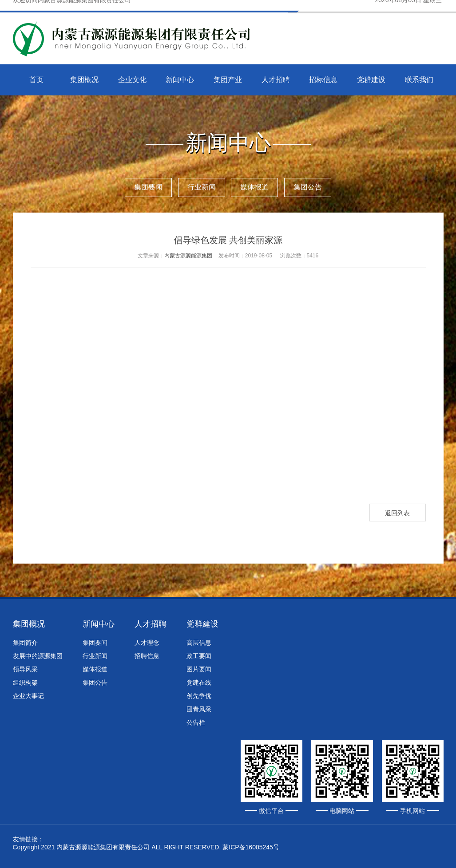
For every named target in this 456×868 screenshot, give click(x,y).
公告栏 (196, 722)
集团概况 (84, 80)
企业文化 (132, 80)
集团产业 (228, 80)
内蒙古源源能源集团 (188, 256)
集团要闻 (148, 187)
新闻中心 (180, 80)
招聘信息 (147, 656)
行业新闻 (202, 187)
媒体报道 (254, 187)
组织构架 (25, 683)
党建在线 (199, 683)
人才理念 (147, 643)
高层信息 (199, 643)
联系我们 (419, 80)
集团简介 (25, 643)
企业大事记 (28, 696)
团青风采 (199, 709)
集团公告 (308, 187)
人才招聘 (276, 80)
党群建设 (371, 80)
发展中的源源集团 (38, 656)
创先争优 (199, 696)
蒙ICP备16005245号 (251, 847)
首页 (36, 80)
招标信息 (323, 80)
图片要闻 (199, 669)
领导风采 (25, 669)
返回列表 (397, 513)
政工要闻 (199, 656)
